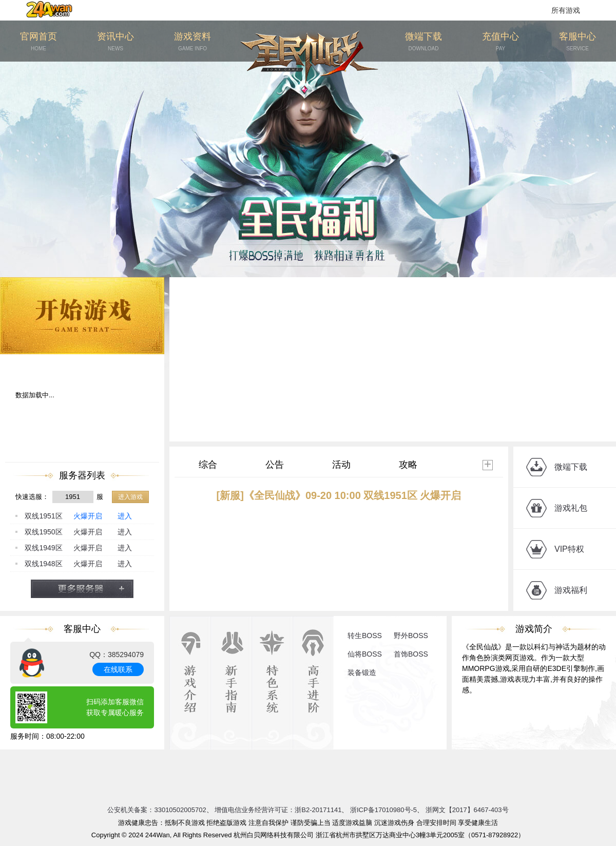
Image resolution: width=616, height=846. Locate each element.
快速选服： (32, 497)
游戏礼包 (571, 508)
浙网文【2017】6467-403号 (467, 810)
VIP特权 (569, 549)
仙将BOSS (365, 654)
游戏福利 (571, 590)
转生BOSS (365, 636)
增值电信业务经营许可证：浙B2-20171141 (278, 810)
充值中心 (500, 42)
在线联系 (118, 669)
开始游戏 (82, 316)
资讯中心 (115, 42)
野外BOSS (411, 636)
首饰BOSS (411, 654)
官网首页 (38, 42)
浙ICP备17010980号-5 (383, 810)
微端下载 (423, 42)
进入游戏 (130, 497)
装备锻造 (362, 672)
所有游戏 (566, 10)
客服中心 (577, 42)
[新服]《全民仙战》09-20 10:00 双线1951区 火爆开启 (339, 495)
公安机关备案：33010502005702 (157, 810)
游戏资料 (192, 42)
